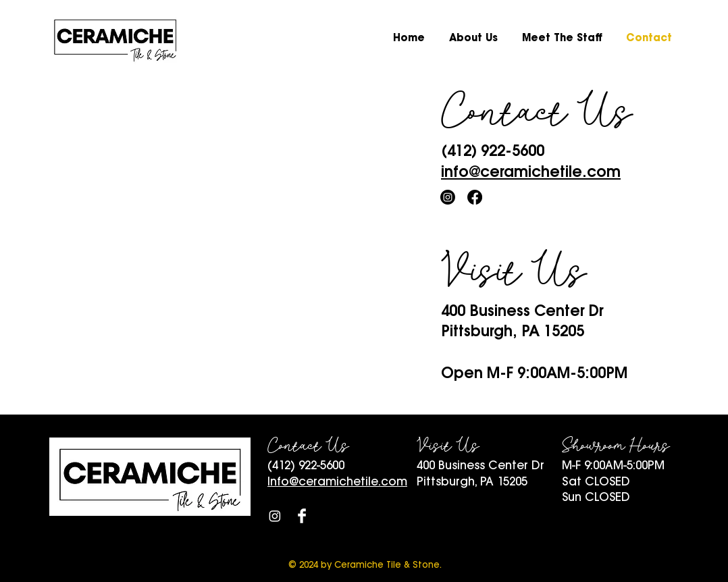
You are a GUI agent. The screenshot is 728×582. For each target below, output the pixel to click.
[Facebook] (475, 197)
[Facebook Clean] (302, 516)
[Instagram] (448, 197)
